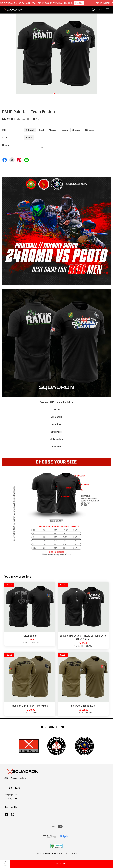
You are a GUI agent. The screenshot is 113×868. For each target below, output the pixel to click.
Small (41, 130)
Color (5, 137)
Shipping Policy (11, 795)
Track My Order (11, 798)
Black (29, 138)
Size (4, 130)
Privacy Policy (58, 853)
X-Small (30, 130)
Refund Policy (71, 853)
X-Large (77, 130)
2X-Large (90, 130)
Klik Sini (82, 3)
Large (65, 130)
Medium (53, 130)
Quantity (6, 145)
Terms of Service (43, 853)
